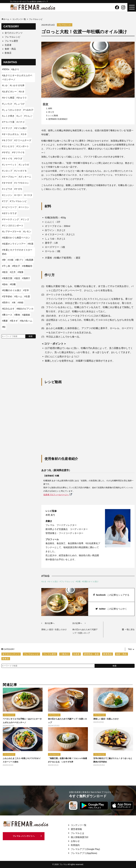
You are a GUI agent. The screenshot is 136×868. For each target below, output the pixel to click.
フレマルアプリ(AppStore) (84, 853)
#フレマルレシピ (67, 581)
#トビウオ (7, 189)
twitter (111, 609)
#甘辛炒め (7, 296)
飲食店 (8, 53)
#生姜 (27, 296)
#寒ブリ (19, 260)
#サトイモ (7, 159)
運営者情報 (76, 829)
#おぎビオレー (9, 92)
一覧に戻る (130, 629)
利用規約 (75, 845)
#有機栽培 (27, 266)
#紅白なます (8, 309)
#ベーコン (24, 207)
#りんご (28, 116)
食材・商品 (10, 49)
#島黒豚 (29, 260)
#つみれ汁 (28, 110)
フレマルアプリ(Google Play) (85, 849)
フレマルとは (77, 833)
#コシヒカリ (8, 146)
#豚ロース (7, 315)
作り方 (51, 112)
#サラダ (18, 159)
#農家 (5, 321)
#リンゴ (25, 219)
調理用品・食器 (92, 654)
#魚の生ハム (26, 321)
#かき (44, 581)
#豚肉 (17, 315)
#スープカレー (9, 177)
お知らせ (75, 841)
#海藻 (21, 272)
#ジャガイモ (21, 171)
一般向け (65, 654)
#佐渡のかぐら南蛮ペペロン (16, 238)
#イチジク (7, 128)
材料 (50, 108)
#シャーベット (9, 165)
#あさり (15, 69)
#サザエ (6, 152)
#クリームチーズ (23, 140)
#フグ (5, 201)
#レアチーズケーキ (12, 232)
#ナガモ (18, 189)
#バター (18, 195)
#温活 (17, 278)
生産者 (8, 45)
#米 (14, 303)
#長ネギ (14, 321)
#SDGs (6, 69)
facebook (111, 595)
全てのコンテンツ (14, 33)
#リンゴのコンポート (13, 226)
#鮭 (4, 327)
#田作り (6, 303)
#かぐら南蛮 (8, 98)
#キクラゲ (7, 140)
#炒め (5, 284)
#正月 (13, 272)
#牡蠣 (78, 581)
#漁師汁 (26, 278)
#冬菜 (31, 244)
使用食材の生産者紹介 (58, 119)
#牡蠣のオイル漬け (90, 581)
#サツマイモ (18, 152)
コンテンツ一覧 (79, 825)
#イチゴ (21, 122)
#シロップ (7, 171)
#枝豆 (5, 272)
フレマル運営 (11, 41)
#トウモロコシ (22, 183)
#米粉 (21, 303)
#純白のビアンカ (25, 309)
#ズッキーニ (25, 177)
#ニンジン (7, 195)
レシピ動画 (53, 116)
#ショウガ (24, 165)
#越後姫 (26, 315)
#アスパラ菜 (8, 122)
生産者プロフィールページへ (56, 495)
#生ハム (18, 296)
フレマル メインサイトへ (24, 836)
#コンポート (23, 146)
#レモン (27, 232)
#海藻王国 (7, 278)
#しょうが (19, 104)
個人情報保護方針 (80, 837)
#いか (5, 85)
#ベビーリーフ (9, 207)
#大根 (10, 260)
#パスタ (28, 195)
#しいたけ (7, 104)
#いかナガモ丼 (17, 85)
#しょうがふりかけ (12, 110)
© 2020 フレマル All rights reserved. (68, 864)
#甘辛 (26, 290)
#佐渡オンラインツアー (14, 244)
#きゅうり (22, 98)
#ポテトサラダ (9, 213)
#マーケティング (10, 219)
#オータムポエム (10, 134)
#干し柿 (6, 266)
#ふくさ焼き (8, 116)
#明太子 (16, 266)
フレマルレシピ (13, 37)
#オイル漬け (53, 581)
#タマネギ (7, 183)
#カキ (24, 134)
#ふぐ (19, 116)
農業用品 (107, 654)
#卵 (4, 260)
